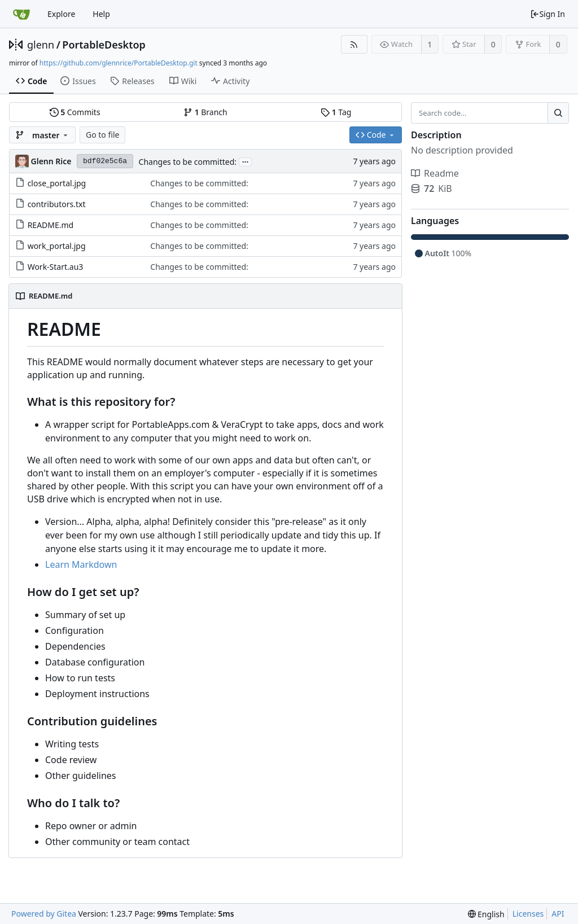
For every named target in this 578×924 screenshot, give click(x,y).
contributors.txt (57, 204)
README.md (51, 225)
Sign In (548, 14)
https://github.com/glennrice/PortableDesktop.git (119, 63)
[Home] (21, 14)
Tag (336, 112)
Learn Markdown (81, 564)
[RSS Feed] (354, 44)
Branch (205, 112)
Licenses (528, 914)
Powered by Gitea (44, 914)
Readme (435, 173)
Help (101, 14)
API (558, 914)
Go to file (102, 135)
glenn (41, 45)
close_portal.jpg (57, 183)
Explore (61, 14)
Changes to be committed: (188, 162)
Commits (75, 112)
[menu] (486, 914)
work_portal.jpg (57, 246)
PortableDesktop (104, 45)
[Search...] (558, 113)
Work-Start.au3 (56, 267)
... (246, 161)
